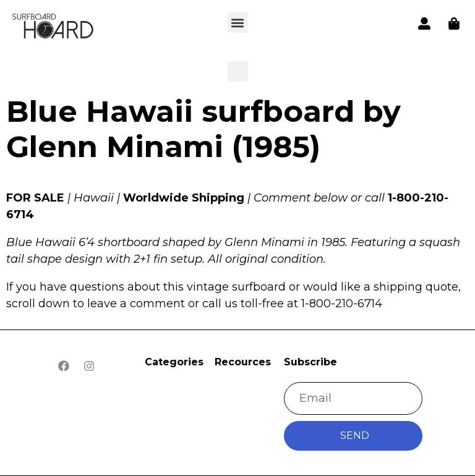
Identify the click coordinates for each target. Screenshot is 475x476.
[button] (53, 28)
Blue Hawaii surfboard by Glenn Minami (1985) (203, 129)
